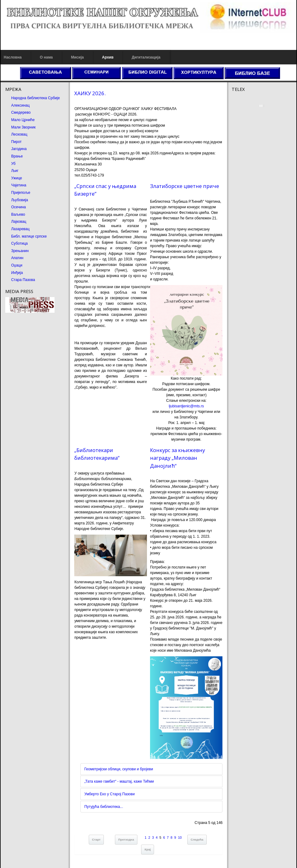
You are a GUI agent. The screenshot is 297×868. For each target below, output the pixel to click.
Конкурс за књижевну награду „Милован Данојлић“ (177, 458)
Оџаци (17, 265)
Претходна (126, 839)
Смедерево (21, 112)
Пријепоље (21, 193)
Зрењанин (20, 251)
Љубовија (20, 200)
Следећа (197, 839)
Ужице (16, 178)
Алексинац (20, 105)
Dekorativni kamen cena (252, 132)
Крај (148, 849)
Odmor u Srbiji (244, 144)
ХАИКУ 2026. (90, 93)
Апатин (17, 258)
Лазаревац (20, 229)
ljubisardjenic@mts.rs (186, 406)
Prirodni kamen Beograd (252, 138)
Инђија (17, 273)
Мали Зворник (23, 127)
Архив (108, 57)
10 (180, 837)
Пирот (16, 142)
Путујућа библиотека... (104, 807)
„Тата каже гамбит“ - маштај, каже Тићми (119, 781)
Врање (17, 156)
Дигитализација (146, 57)
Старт (96, 839)
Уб (13, 164)
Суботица (19, 243)
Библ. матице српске (29, 236)
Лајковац (19, 222)
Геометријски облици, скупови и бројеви (119, 769)
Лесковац (19, 134)
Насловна (13, 57)
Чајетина (19, 185)
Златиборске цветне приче (185, 186)
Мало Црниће (23, 120)
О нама (46, 57)
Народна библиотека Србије (35, 98)
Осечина (18, 207)
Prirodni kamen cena (249, 127)
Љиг (15, 171)
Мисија (77, 57)
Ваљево (18, 214)
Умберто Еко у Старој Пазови (110, 794)
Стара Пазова (23, 280)
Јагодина (19, 149)
